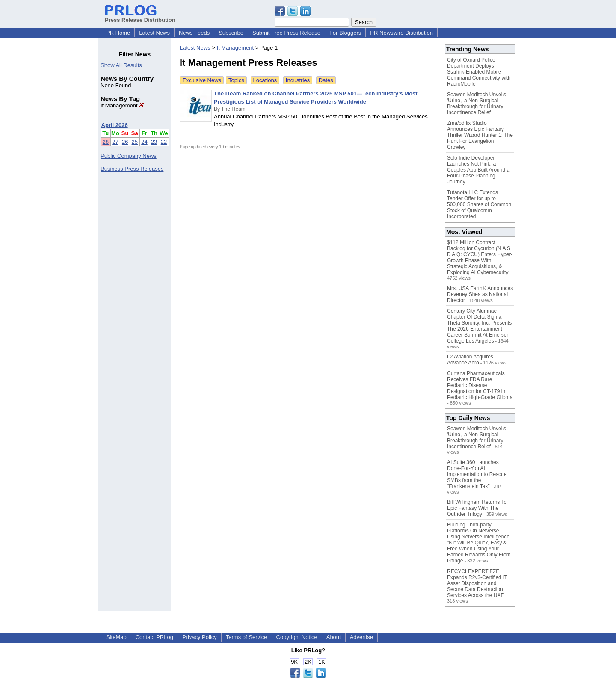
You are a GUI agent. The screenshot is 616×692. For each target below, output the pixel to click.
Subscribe (231, 33)
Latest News (154, 33)
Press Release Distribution (140, 17)
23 (154, 142)
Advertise (361, 637)
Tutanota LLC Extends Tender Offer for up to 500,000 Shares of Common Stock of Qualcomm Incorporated (479, 204)
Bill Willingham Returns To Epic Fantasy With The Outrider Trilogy (477, 508)
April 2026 (115, 125)
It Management (122, 105)
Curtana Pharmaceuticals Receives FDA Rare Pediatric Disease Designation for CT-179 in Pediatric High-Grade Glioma (480, 385)
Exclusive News (202, 80)
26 (125, 142)
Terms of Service (247, 637)
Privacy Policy (200, 637)
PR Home (118, 33)
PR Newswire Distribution (401, 33)
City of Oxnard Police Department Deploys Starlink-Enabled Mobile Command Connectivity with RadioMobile (479, 72)
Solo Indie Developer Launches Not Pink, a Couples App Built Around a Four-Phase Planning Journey (478, 170)
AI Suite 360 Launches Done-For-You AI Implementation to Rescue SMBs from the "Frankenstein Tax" (477, 474)
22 (164, 142)
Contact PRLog (154, 637)
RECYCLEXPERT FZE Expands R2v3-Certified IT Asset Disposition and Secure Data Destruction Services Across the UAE (477, 583)
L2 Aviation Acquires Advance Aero (470, 360)
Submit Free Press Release (286, 33)
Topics (236, 80)
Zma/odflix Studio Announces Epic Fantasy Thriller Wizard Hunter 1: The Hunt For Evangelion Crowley (480, 135)
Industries (298, 80)
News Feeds (194, 33)
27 (115, 142)
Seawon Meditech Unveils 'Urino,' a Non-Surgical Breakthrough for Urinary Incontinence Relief (477, 104)
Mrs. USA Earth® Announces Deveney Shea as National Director (480, 294)
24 (144, 142)
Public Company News (129, 156)
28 (106, 142)
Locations (265, 80)
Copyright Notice (297, 637)
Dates (326, 80)
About (334, 637)
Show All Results (121, 65)
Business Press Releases (132, 169)
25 (135, 142)
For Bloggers (345, 33)
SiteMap (116, 637)
